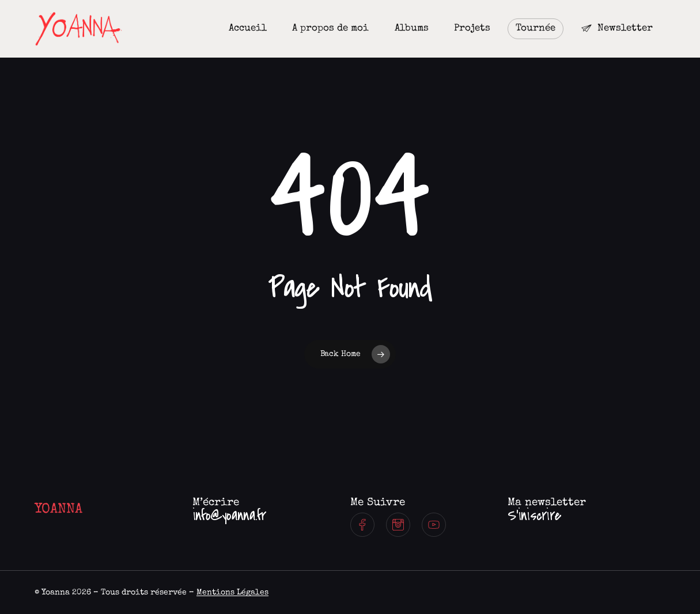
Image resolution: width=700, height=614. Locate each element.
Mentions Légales (232, 593)
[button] (229, 516)
